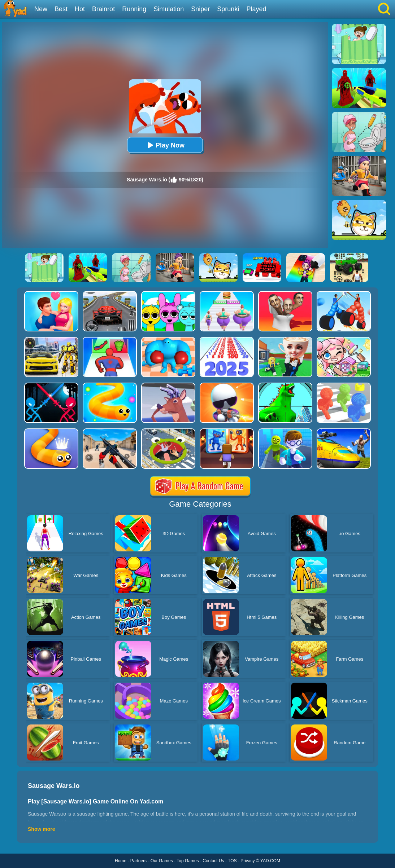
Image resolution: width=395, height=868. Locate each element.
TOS (232, 861)
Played (256, 9)
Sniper (200, 9)
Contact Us (213, 861)
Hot (80, 9)
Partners (138, 861)
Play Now (165, 145)
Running (134, 9)
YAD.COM (270, 861)
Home (121, 861)
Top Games (188, 861)
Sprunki (228, 9)
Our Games (162, 861)
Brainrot (103, 9)
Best (61, 9)
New (41, 9)
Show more (41, 829)
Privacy (248, 861)
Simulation (169, 9)
